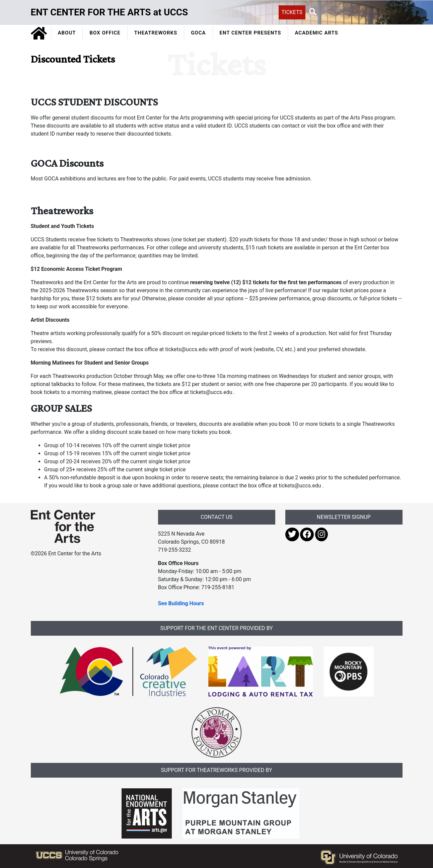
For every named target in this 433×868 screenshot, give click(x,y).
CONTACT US (216, 517)
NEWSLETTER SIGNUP (344, 517)
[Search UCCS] (356, 12)
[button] (313, 12)
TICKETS (292, 12)
